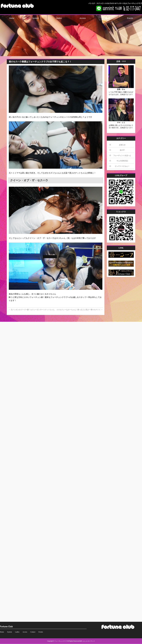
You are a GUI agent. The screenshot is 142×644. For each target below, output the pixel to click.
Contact (33, 632)
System (10, 632)
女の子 (122, 150)
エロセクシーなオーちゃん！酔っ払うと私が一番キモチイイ (79, 310)
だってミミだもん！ (122, 166)
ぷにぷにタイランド (89, 641)
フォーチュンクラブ (61, 641)
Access (25, 632)
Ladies (17, 632)
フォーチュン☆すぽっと (122, 156)
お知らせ (122, 145)
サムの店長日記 (122, 161)
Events (41, 632)
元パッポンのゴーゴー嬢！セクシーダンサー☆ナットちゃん (32, 310)
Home (2, 632)
